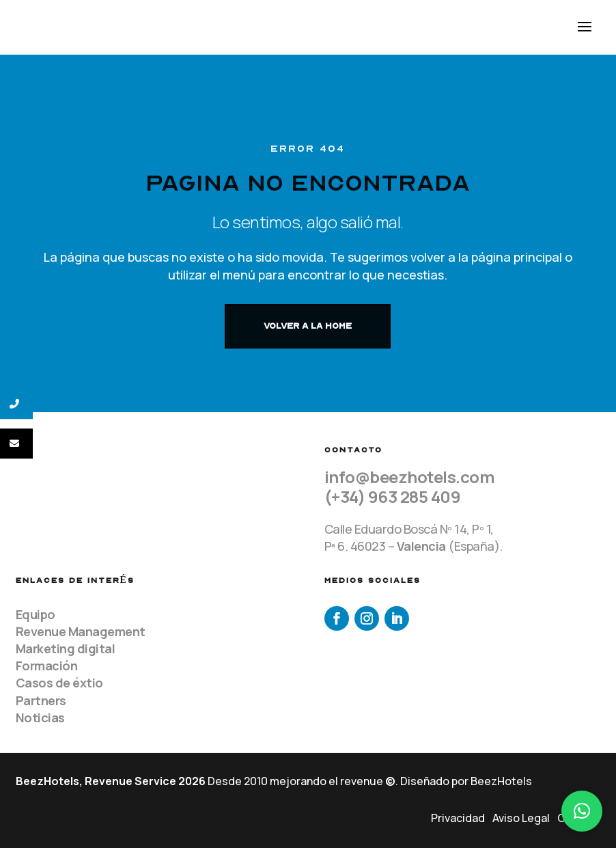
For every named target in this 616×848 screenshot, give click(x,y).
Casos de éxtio (59, 683)
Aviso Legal (521, 818)
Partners (41, 700)
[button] (582, 811)
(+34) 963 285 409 (393, 496)
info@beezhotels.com (410, 477)
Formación (47, 666)
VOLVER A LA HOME (308, 326)
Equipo (36, 614)
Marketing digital (66, 648)
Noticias (40, 717)
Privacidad (458, 818)
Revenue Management (81, 631)
